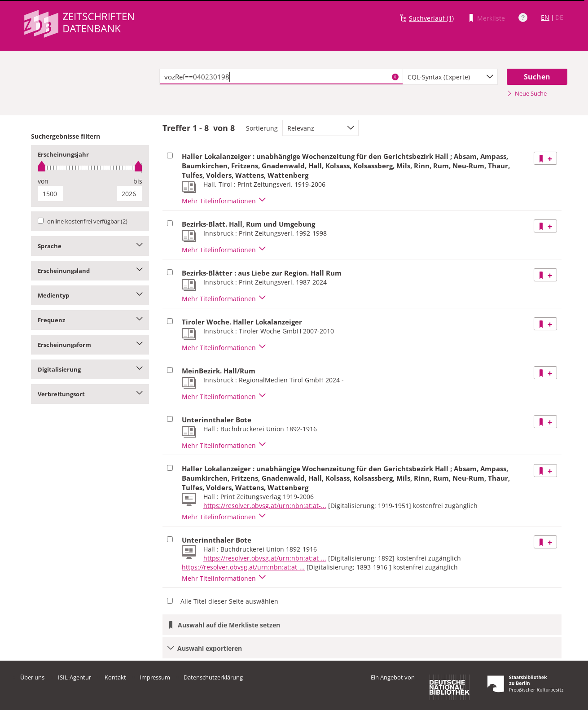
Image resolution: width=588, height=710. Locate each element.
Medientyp (90, 295)
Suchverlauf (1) (431, 18)
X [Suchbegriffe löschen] (395, 77)
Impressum (155, 677)
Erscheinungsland (90, 271)
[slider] (90, 168)
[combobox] (450, 77)
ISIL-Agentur (75, 677)
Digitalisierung (90, 369)
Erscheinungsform (90, 345)
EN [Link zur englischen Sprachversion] (545, 17)
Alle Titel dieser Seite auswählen (229, 601)
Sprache (90, 246)
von (43, 181)
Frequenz (90, 320)
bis (138, 181)
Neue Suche (527, 93)
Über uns (32, 677)
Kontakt (115, 677)
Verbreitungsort (90, 394)
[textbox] (281, 77)
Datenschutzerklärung (213, 677)
